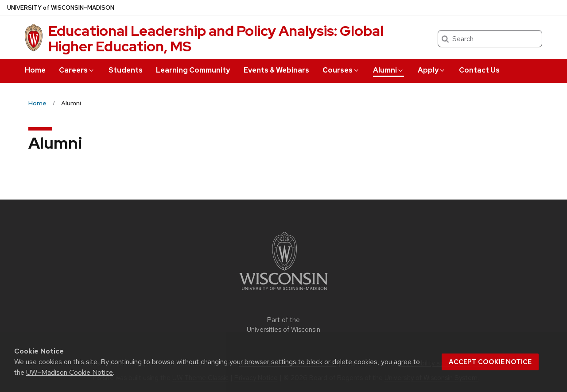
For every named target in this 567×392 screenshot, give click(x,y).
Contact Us (479, 70)
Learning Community (193, 70)
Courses (341, 70)
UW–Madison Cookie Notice (70, 372)
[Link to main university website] (283, 292)
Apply (432, 70)
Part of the (283, 325)
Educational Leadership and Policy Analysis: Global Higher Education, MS (216, 38)
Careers (77, 70)
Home (35, 70)
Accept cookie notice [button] (490, 362)
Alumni (388, 70)
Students (126, 70)
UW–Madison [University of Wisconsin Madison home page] (61, 8)
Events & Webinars (276, 70)
